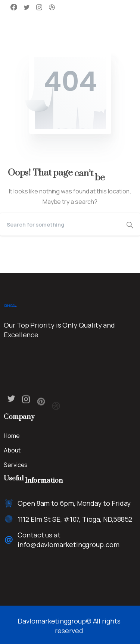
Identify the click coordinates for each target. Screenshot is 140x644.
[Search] (60, 224)
